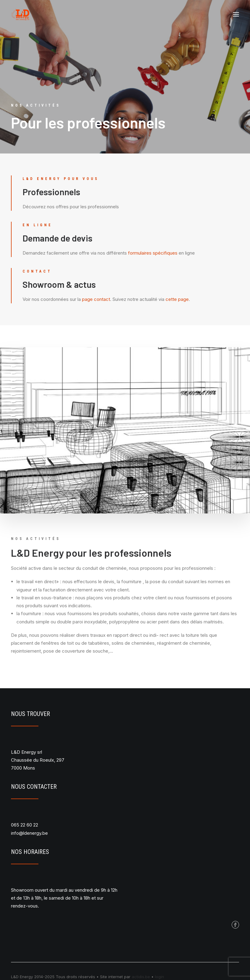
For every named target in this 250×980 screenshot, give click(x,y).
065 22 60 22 (25, 825)
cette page (177, 299)
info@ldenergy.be (29, 833)
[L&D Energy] (20, 14)
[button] (236, 14)
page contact (96, 299)
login (159, 977)
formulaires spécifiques (153, 253)
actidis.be (141, 977)
